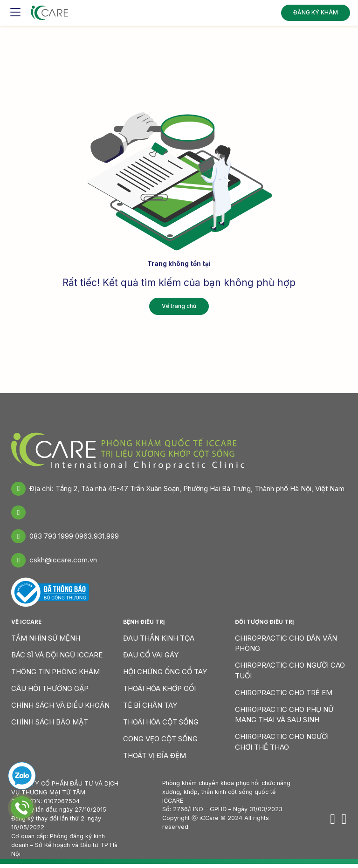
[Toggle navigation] (15, 12)
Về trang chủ (179, 306)
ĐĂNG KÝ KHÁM (316, 11)
